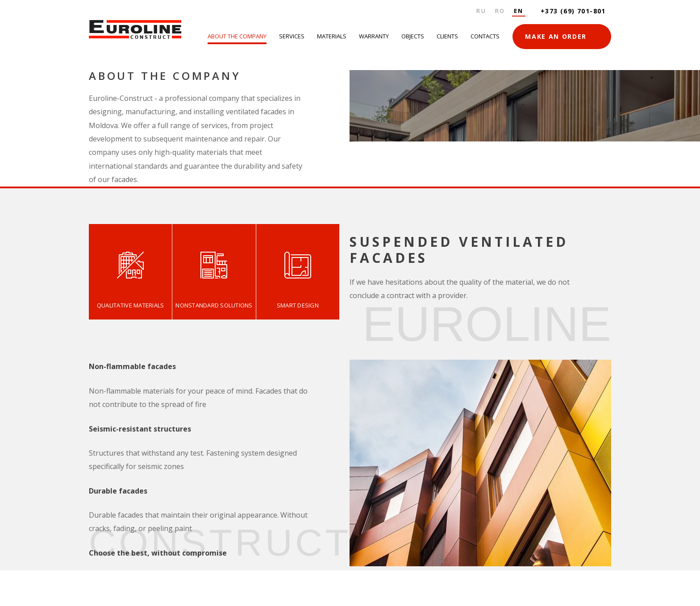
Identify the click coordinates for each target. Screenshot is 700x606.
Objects (413, 36)
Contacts (485, 36)
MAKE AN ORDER (556, 36)
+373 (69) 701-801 (573, 11)
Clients (447, 36)
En (519, 11)
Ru (481, 11)
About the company (237, 36)
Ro (500, 11)
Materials (332, 36)
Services (292, 36)
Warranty (374, 36)
